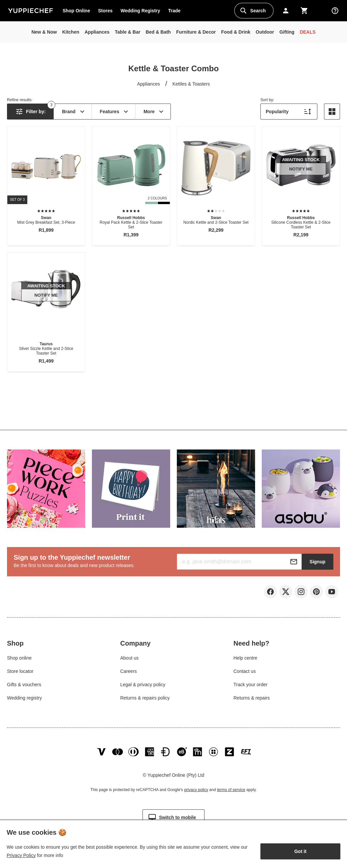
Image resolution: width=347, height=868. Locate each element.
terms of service (231, 790)
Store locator (20, 671)
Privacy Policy (21, 855)
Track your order (250, 685)
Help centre (245, 658)
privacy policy (196, 790)
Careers (129, 671)
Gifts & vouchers (24, 685)
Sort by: (267, 100)
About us (129, 658)
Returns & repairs (252, 698)
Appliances (149, 84)
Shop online (19, 658)
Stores (105, 11)
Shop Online (76, 11)
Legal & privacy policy (143, 685)
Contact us (245, 671)
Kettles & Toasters (191, 84)
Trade (176, 12)
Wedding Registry (140, 11)
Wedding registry (24, 698)
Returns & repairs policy (145, 698)
